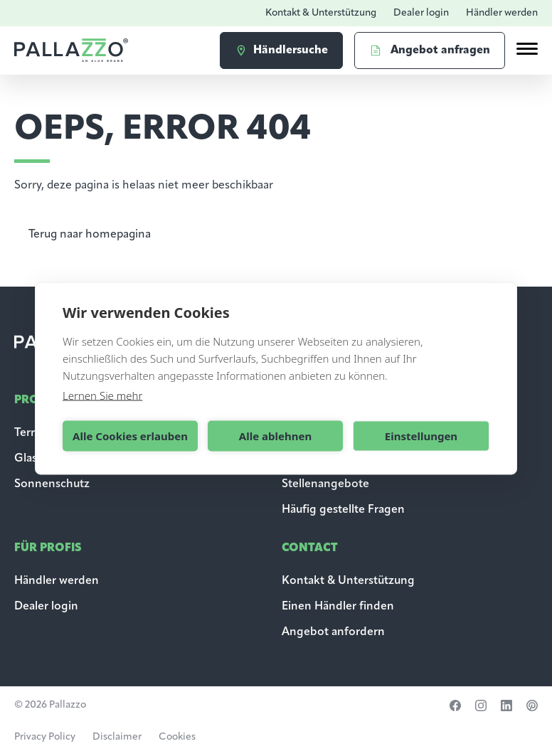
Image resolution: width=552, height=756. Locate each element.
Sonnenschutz (52, 484)
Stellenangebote (325, 484)
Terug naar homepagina (90, 235)
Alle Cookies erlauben (130, 436)
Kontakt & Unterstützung (321, 13)
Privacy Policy (45, 737)
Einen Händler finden (338, 607)
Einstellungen (421, 436)
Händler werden (502, 13)
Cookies (177, 737)
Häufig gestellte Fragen (343, 510)
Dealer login (421, 13)
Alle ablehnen (275, 436)
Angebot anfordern (333, 632)
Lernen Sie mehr (102, 395)
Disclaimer (117, 737)
